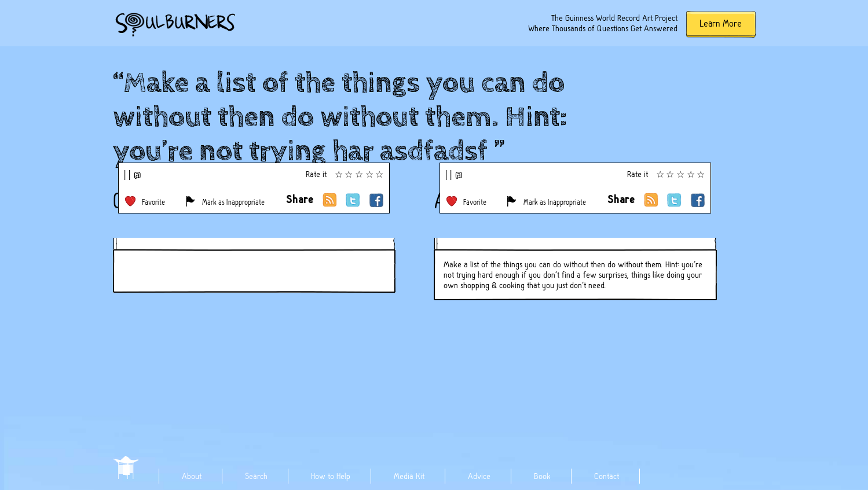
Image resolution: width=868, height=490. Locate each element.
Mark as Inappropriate (233, 202)
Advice (479, 476)
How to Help (331, 476)
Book (542, 476)
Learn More (721, 23)
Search (256, 476)
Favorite (153, 202)
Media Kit (409, 476)
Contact (607, 476)
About (192, 476)
